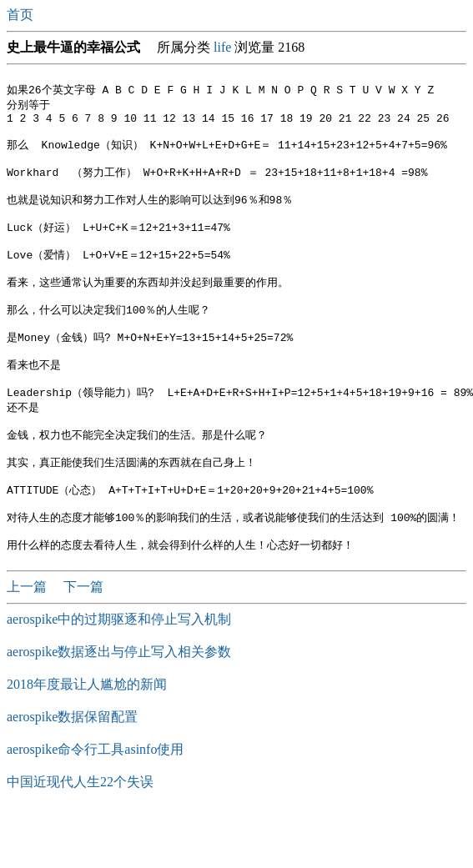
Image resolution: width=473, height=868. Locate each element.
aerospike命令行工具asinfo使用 (95, 804)
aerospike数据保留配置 (72, 772)
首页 (22, 15)
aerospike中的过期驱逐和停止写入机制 (119, 674)
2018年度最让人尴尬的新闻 (87, 739)
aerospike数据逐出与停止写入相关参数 (119, 707)
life (222, 47)
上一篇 (28, 642)
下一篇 (83, 642)
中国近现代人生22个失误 (80, 837)
